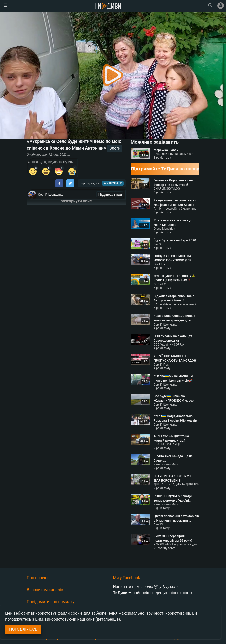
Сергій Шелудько (51, 195)
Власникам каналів (45, 590)
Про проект (38, 578)
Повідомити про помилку (51, 602)
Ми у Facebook (127, 578)
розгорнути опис (76, 201)
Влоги (115, 148)
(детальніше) (108, 619)
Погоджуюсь (23, 629)
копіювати (113, 183)
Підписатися (110, 195)
